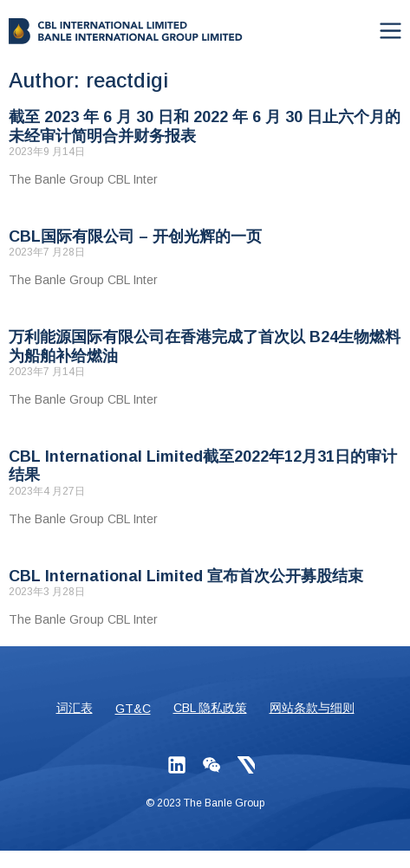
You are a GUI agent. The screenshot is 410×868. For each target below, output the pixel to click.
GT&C (133, 709)
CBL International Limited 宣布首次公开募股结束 (186, 576)
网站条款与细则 (312, 708)
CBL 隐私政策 (210, 708)
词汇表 (75, 708)
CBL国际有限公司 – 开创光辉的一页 (135, 236)
